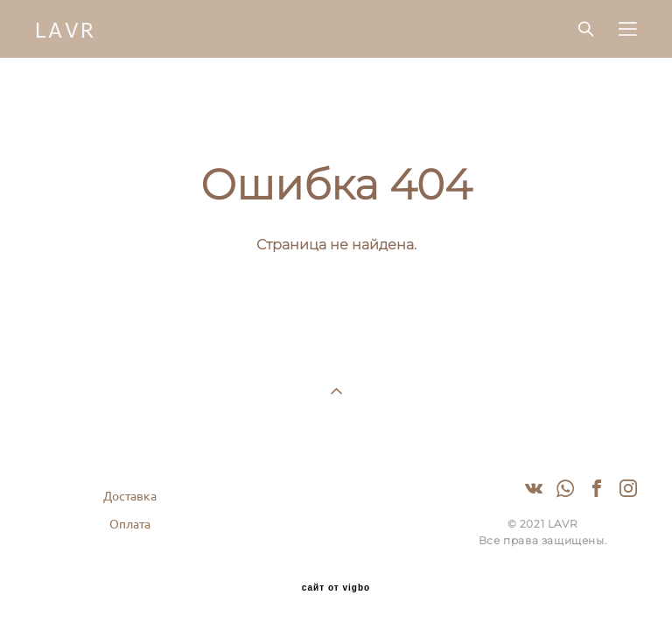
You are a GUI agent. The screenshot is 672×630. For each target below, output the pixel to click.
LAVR (66, 29)
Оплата (130, 524)
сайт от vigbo (336, 588)
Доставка (130, 496)
